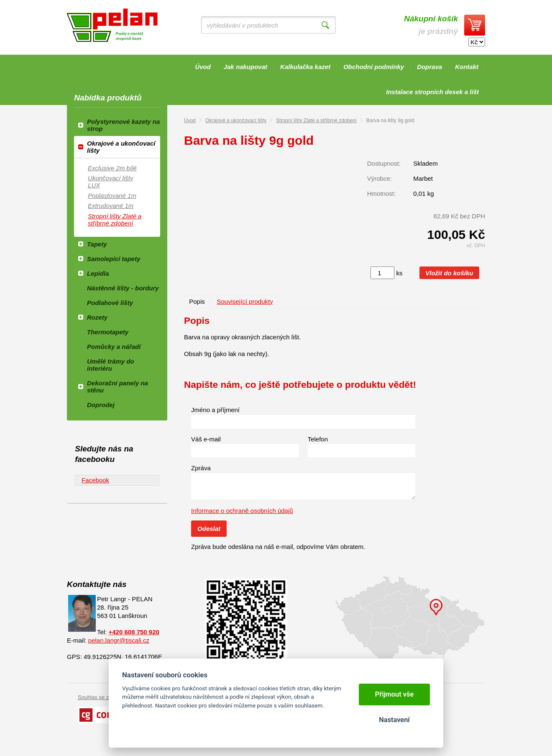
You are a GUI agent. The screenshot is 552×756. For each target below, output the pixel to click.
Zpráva (201, 468)
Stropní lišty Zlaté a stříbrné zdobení (316, 120)
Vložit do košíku (449, 273)
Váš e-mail (206, 439)
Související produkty (245, 301)
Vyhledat (325, 25)
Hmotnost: (381, 193)
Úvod (190, 120)
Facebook (95, 480)
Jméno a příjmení (215, 410)
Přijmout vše (395, 694)
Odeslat (209, 529)
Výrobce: (379, 178)
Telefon (318, 439)
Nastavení (394, 720)
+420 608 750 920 (134, 632)
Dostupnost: (384, 163)
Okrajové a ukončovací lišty (236, 120)
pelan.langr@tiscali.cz (119, 640)
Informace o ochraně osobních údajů (242, 511)
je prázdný (431, 25)
